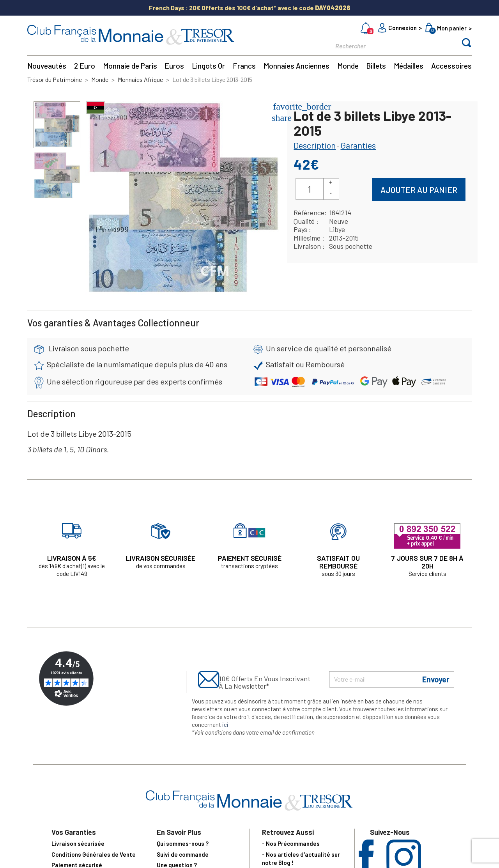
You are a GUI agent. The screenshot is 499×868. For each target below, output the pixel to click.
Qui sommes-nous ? (183, 843)
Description (315, 145)
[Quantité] (310, 189)
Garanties (358, 145)
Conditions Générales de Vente (94, 854)
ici (225, 725)
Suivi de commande (183, 854)
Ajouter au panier (419, 190)
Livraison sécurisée (78, 843)
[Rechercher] (390, 45)
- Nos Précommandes (291, 843)
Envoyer (436, 679)
